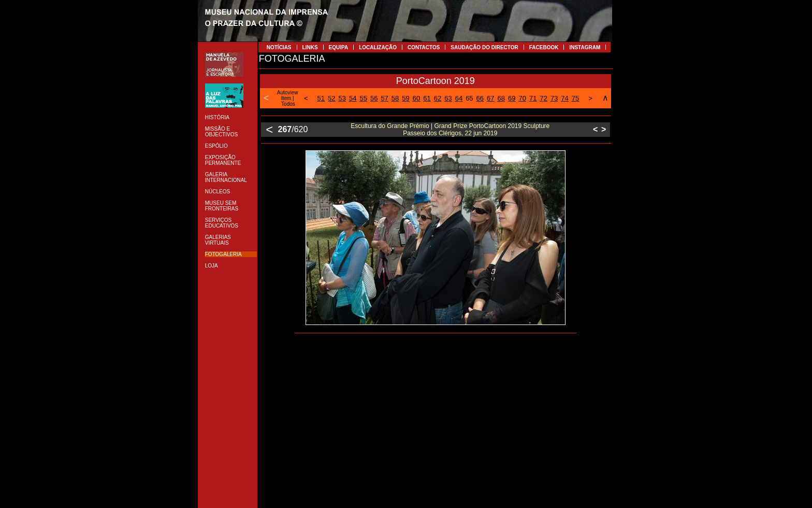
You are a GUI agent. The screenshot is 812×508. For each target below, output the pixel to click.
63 (448, 98)
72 (543, 98)
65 (469, 98)
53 (342, 98)
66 (480, 98)
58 (395, 98)
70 (522, 98)
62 (438, 98)
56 (374, 98)
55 (363, 98)
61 (427, 98)
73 (554, 98)
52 (331, 98)
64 (459, 98)
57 (384, 98)
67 (490, 98)
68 (501, 98)
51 (321, 98)
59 (405, 98)
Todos (288, 104)
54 (353, 98)
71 (533, 98)
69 (512, 98)
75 (575, 98)
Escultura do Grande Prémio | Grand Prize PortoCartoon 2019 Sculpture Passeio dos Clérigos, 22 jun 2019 (450, 130)
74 (564, 98)
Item (286, 98)
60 (416, 98)
